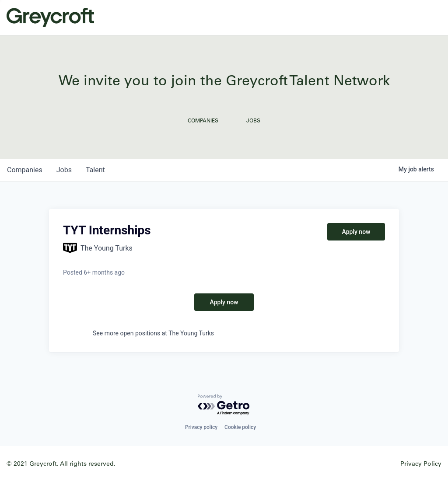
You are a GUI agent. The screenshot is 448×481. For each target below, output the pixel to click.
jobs (64, 170)
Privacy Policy (421, 463)
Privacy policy (201, 427)
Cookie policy (240, 427)
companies (25, 170)
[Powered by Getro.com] (224, 405)
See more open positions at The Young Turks (153, 333)
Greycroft (50, 17)
